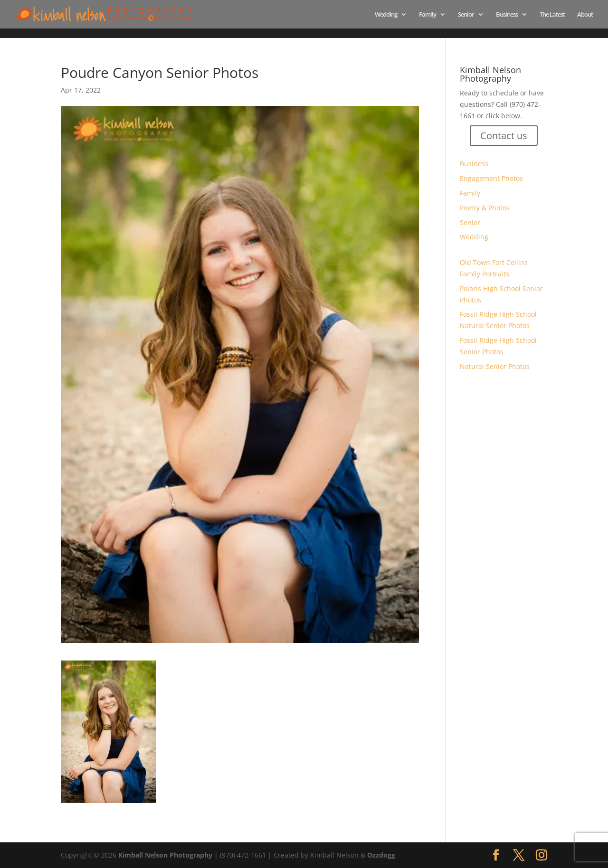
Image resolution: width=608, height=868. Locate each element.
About (585, 15)
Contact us (504, 136)
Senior (466, 15)
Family (427, 15)
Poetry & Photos (485, 208)
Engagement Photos (491, 178)
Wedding (386, 15)
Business (507, 15)
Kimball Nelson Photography (165, 855)
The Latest (552, 15)
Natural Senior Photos (495, 366)
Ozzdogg (381, 855)
